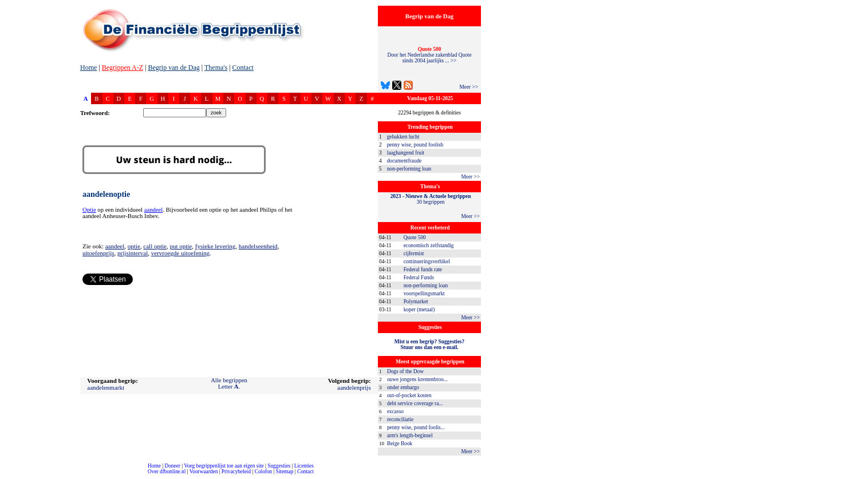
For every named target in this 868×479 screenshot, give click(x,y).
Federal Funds (419, 278)
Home (88, 68)
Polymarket (416, 302)
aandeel (154, 210)
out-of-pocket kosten (409, 395)
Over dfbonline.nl (167, 472)
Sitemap (285, 472)
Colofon (264, 472)
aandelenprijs (354, 387)
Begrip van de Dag (173, 68)
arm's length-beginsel (410, 436)
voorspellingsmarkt (424, 294)
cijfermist (414, 254)
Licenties (304, 466)
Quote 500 (415, 237)
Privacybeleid (236, 472)
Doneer (172, 466)
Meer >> (469, 87)
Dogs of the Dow (405, 371)
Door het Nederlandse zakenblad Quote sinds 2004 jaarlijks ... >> (429, 55)
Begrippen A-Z (123, 68)
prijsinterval (133, 253)
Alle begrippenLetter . (229, 383)
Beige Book (400, 444)
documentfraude (405, 161)
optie (134, 246)
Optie (89, 210)
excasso (395, 411)
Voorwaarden (204, 472)
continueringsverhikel (427, 262)
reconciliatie (400, 419)
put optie (181, 246)
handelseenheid (258, 246)
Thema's (216, 68)
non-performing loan (409, 169)
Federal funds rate (423, 270)
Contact (243, 68)
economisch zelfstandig (429, 246)
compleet (6, 476)
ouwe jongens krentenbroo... (417, 379)
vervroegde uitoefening (180, 253)
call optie (155, 246)
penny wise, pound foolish (415, 145)
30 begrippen (431, 199)
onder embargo (403, 387)
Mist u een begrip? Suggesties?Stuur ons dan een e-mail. (429, 345)
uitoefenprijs (98, 253)
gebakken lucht (403, 137)
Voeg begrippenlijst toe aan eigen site (224, 466)
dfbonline (857, 476)
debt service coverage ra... (415, 403)
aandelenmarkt (106, 387)
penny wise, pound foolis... (416, 427)
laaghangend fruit (406, 153)
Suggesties (279, 466)
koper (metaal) (419, 310)
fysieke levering (216, 246)
